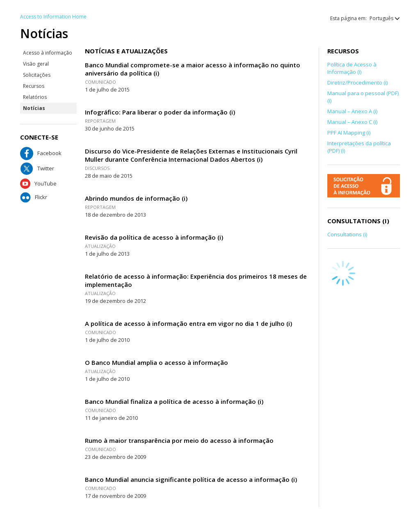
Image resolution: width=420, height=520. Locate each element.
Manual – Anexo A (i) (352, 111)
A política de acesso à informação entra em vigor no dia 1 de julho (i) (188, 323)
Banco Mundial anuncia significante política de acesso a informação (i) (191, 479)
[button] (381, 18)
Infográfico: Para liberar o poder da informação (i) (160, 112)
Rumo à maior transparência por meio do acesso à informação (179, 440)
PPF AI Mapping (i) (349, 133)
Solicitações (37, 75)
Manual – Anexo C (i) (352, 122)
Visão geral (36, 64)
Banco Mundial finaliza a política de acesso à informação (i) (174, 401)
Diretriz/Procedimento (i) (357, 82)
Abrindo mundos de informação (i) (136, 198)
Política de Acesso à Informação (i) (352, 68)
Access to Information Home (53, 17)
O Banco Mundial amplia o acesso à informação (156, 362)
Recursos (34, 86)
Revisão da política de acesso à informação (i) (154, 237)
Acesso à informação (48, 53)
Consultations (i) (347, 234)
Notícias (34, 108)
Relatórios (35, 97)
